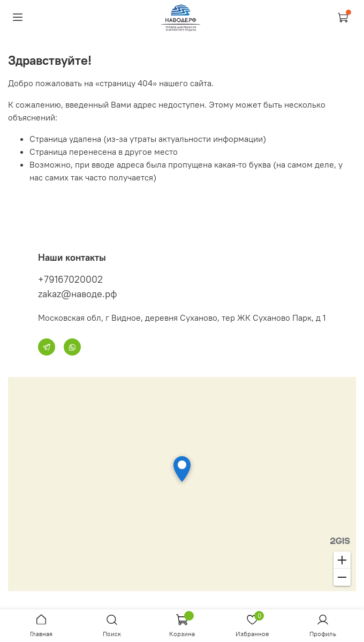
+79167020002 (70, 279)
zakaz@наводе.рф (78, 294)
